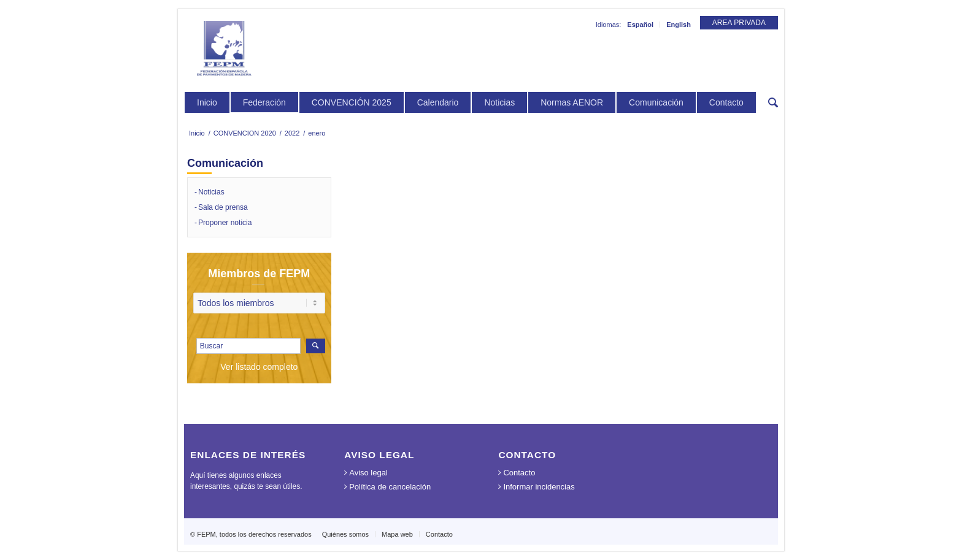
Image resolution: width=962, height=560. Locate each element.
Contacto (519, 473)
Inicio (197, 133)
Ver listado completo (259, 367)
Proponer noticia (225, 223)
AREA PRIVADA (739, 23)
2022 (292, 133)
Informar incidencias (539, 487)
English (679, 25)
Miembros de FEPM (259, 274)
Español (640, 25)
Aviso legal (368, 473)
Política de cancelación (390, 487)
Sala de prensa (223, 207)
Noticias (211, 192)
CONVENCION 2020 (245, 133)
